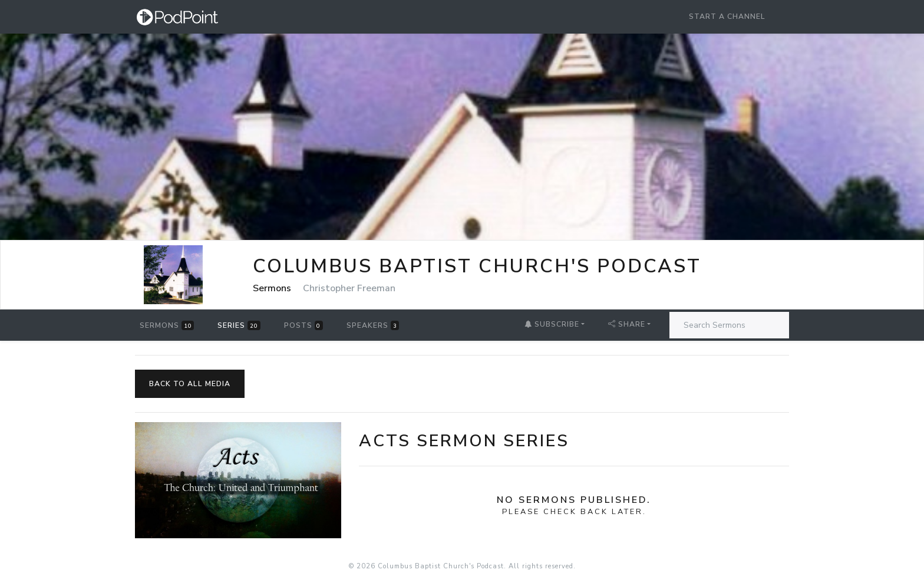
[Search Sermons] (729, 325)
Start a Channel (727, 17)
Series (239, 325)
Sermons (167, 325)
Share (627, 324)
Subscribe (552, 324)
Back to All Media (190, 384)
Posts (303, 325)
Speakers (373, 325)
